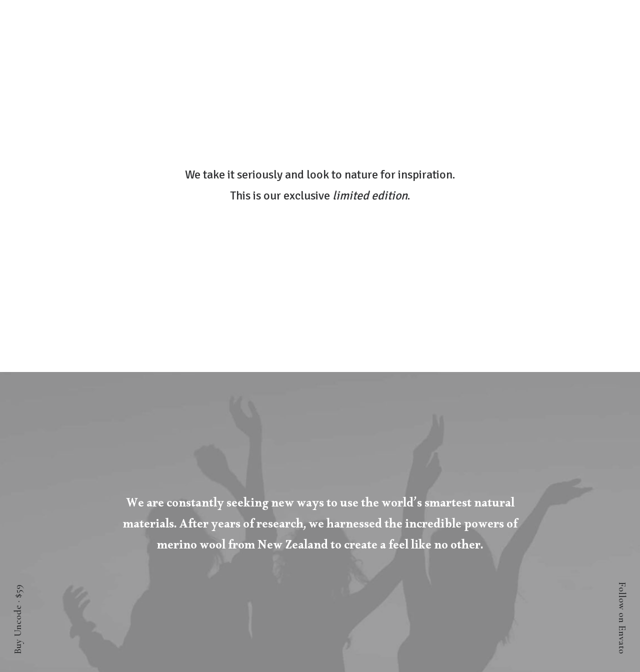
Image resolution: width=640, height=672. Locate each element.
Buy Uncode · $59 (18, 619)
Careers (555, 535)
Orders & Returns (104, 535)
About (557, 503)
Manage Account (102, 503)
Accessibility (546, 550)
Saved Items (93, 519)
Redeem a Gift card (107, 550)
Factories (552, 519)
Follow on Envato (622, 618)
